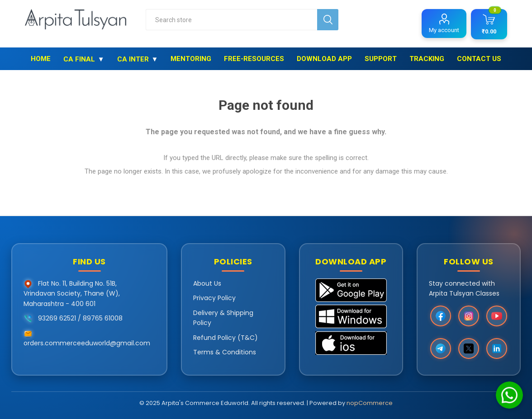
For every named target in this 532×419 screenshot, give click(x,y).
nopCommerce (370, 403)
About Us (207, 283)
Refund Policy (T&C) (226, 338)
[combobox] (231, 20)
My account (444, 30)
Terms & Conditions (225, 352)
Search (328, 20)
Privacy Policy (214, 298)
